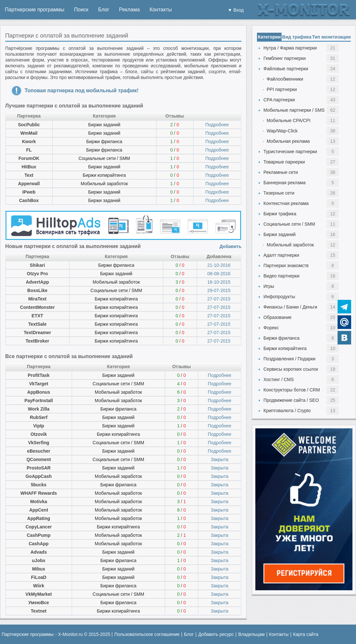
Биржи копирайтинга (104, 175)
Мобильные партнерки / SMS (294, 110)
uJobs (39, 560)
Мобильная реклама (288, 141)
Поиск (81, 10)
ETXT (38, 316)
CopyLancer (39, 527)
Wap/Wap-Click (282, 131)
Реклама (129, 10)
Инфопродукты (279, 297)
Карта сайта (306, 634)
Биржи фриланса (104, 141)
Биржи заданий (104, 125)
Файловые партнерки (286, 69)
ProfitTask (39, 375)
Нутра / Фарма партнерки (290, 48)
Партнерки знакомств (286, 266)
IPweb (29, 192)
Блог (104, 10)
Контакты (161, 10)
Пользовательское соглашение (147, 634)
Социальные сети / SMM (104, 158)
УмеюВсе (39, 603)
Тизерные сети (279, 193)
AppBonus (39, 392)
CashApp (39, 544)
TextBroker (37, 341)
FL (29, 150)
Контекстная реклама (286, 203)
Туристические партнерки (290, 152)
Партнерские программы (35, 10)
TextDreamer (37, 333)
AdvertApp (38, 282)
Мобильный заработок (104, 184)
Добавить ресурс (216, 634)
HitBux (29, 167)
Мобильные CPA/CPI (289, 120)
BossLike (37, 290)
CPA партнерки (279, 100)
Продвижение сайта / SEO (291, 400)
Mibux (39, 569)
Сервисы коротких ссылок (291, 369)
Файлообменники (285, 79)
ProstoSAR (39, 468)
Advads (39, 552)
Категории (269, 37)
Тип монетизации (331, 37)
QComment (39, 459)
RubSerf (39, 417)
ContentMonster (37, 307)
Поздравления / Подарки (289, 359)
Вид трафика (297, 37)
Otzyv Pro (37, 274)
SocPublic (29, 125)
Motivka (39, 502)
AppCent (39, 510)
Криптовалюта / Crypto (287, 411)
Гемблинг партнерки (285, 58)
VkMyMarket (39, 594)
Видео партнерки (281, 276)
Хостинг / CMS (279, 379)
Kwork (29, 141)
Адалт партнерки (281, 255)
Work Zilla (39, 409)
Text (29, 175)
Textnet (39, 611)
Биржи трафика (280, 214)
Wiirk (39, 586)
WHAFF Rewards (39, 493)
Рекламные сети (281, 172)
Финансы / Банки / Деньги (290, 307)
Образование (278, 317)
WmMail (29, 133)
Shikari (37, 265)
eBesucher (39, 451)
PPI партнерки (282, 89)
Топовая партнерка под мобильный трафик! (82, 90)
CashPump (39, 535)
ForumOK (29, 158)
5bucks (39, 485)
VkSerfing (39, 443)
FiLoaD (39, 577)
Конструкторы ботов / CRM (292, 390)
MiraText (37, 299)
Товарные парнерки (284, 162)
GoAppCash (39, 476)
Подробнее (217, 125)
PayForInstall (39, 401)
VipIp (39, 426)
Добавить (230, 246)
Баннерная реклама (284, 183)
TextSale (37, 324)
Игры (269, 286)
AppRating (39, 518)
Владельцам (251, 634)
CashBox (29, 200)
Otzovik (39, 434)
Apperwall (29, 184)
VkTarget (39, 384)
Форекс (271, 328)
